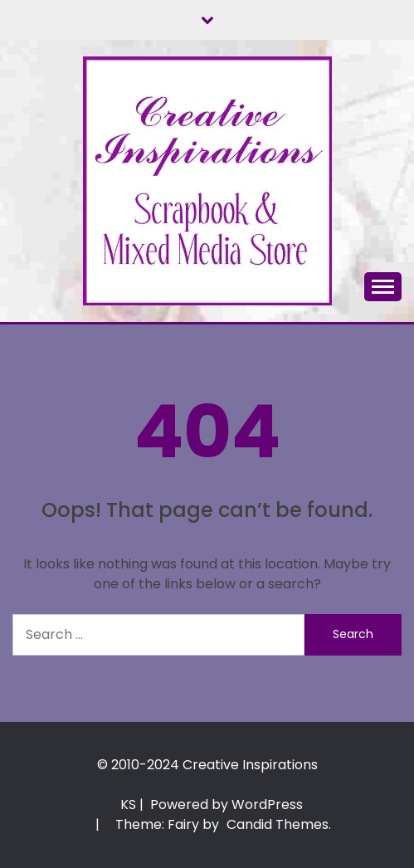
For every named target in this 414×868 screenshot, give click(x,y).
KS (128, 805)
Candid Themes (278, 824)
